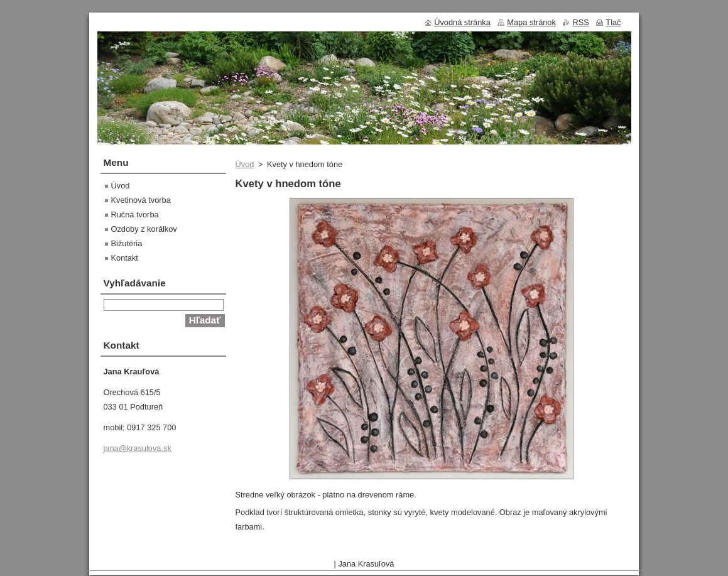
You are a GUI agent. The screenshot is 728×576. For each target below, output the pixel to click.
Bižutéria (127, 243)
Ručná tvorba (135, 215)
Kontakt (125, 258)
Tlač (613, 22)
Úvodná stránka (462, 22)
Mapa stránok (531, 22)
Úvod (245, 164)
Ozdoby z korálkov (144, 229)
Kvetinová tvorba (141, 200)
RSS (580, 22)
